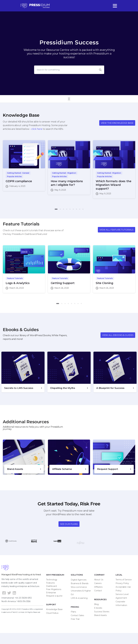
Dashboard (51, 586)
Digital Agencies (79, 580)
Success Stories (102, 612)
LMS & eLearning (79, 598)
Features (50, 583)
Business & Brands (80, 583)
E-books (98, 608)
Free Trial (75, 619)
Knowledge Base (54, 609)
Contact (98, 591)
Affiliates (98, 587)
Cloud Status (52, 613)
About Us (99, 580)
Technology (52, 580)
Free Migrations (54, 589)
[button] (69, 99)
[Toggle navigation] (115, 6)
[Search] (65, 70)
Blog (96, 604)
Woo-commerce (79, 587)
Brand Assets (100, 615)
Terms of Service (124, 580)
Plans (73, 612)
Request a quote (54, 596)
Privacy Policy (122, 583)
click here (37, 129)
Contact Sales (77, 615)
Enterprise (51, 593)
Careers (98, 583)
